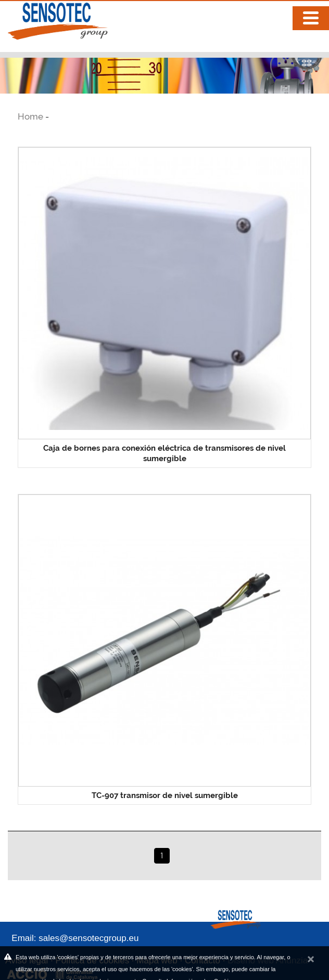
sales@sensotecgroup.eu (88, 938)
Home (31, 116)
